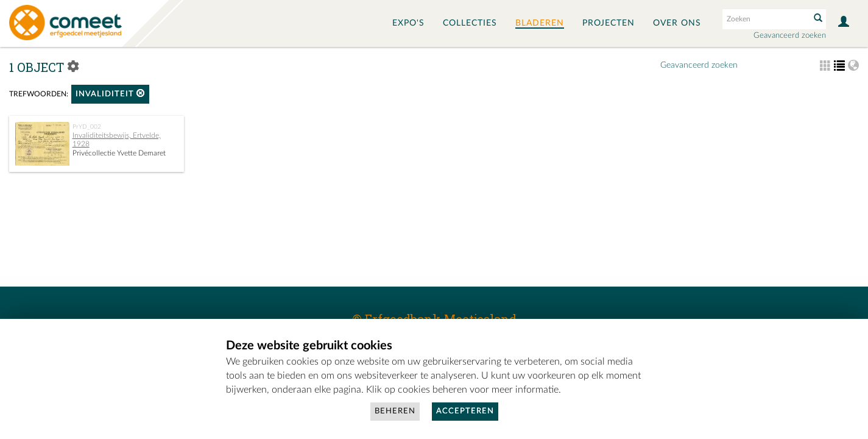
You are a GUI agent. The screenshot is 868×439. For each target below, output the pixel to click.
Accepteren (465, 411)
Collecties (470, 23)
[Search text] (765, 19)
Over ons (677, 23)
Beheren (395, 411)
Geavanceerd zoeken (790, 36)
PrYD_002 (87, 127)
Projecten (609, 23)
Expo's (408, 23)
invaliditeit (110, 94)
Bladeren (540, 23)
